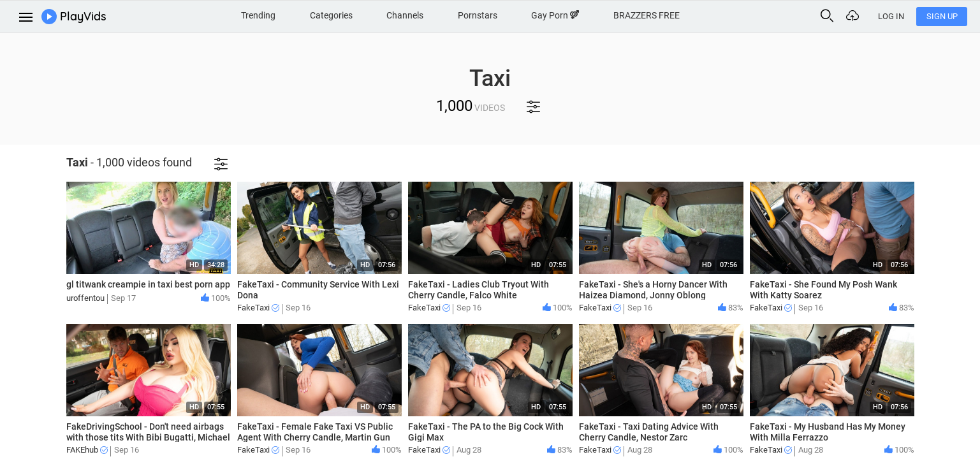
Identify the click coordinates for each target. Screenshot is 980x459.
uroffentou (85, 298)
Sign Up (942, 16)
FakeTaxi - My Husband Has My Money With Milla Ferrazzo (828, 432)
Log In (891, 16)
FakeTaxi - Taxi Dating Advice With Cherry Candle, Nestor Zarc (649, 432)
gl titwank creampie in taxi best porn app (148, 284)
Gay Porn (555, 15)
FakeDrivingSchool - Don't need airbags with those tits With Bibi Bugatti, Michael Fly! (148, 437)
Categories (331, 15)
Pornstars (478, 15)
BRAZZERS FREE (647, 15)
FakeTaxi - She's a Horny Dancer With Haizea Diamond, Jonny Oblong (653, 290)
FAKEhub (87, 450)
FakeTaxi (258, 308)
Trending (258, 15)
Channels (405, 15)
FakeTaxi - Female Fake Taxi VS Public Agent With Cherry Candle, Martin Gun (315, 432)
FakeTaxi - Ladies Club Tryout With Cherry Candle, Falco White (479, 290)
